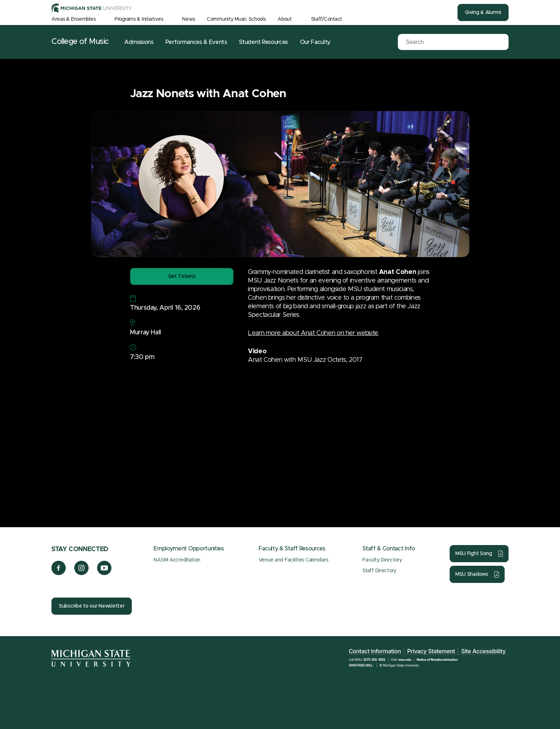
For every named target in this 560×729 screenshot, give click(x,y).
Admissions (139, 42)
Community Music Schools (236, 19)
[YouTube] (104, 573)
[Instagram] (82, 573)
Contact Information (375, 651)
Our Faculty (315, 42)
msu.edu (405, 660)
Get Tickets (182, 276)
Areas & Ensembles (73, 19)
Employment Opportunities (189, 549)
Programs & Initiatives (139, 19)
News (188, 19)
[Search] (441, 42)
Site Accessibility (483, 651)
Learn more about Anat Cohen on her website (313, 333)
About (285, 19)
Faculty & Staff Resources (292, 549)
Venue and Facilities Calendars (293, 560)
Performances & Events (196, 42)
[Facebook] (59, 573)
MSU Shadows (472, 574)
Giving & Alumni (483, 13)
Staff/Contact (327, 19)
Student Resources (263, 42)
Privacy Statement (431, 651)
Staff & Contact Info (389, 549)
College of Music (80, 42)
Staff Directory (379, 571)
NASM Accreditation (177, 560)
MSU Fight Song (474, 554)
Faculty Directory (382, 560)
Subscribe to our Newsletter (92, 606)
